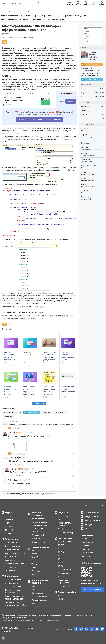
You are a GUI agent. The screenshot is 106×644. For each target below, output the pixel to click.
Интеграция (10, 567)
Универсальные (65, 570)
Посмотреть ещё (39, 403)
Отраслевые (37, 593)
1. (9, 421)
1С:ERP (61, 545)
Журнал (9, 513)
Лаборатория (12, 576)
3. (10, 458)
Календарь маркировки (63, 581)
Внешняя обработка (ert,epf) (91, 149)
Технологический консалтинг (13, 591)
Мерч (87, 528)
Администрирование (14, 563)
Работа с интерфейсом (89, 137)
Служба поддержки (94, 563)
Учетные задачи (12, 549)
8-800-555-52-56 (90, 581)
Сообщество (11, 570)
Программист (86, 143)
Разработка (10, 556)
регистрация (39, 494)
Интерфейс (19, 316)
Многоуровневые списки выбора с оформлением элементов (32, 28)
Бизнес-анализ (38, 518)
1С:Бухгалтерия (65, 542)
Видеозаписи (91, 517)
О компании (87, 535)
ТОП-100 (9, 530)
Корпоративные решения (40, 582)
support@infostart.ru (91, 583)
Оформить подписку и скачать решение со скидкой (40, 119)
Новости (9, 516)
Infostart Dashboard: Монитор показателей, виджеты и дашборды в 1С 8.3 (10, 360)
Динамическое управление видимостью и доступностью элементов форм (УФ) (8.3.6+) (49, 360)
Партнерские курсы (67, 533)
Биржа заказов (92, 521)
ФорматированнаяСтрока (16, 319)
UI (72, 316)
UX (4, 319)
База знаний (11, 539)
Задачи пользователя (15, 553)
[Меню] (4, 3)
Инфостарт (38, 312)
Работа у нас (87, 553)
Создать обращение (93, 589)
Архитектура (37, 539)
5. (9, 480)
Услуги (34, 564)
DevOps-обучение (13, 579)
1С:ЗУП (61, 563)
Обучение (63, 513)
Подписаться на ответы (12, 412)
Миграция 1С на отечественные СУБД (15, 604)
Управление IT (38, 535)
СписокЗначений (47, 316)
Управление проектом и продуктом (41, 527)
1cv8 (11, 316)
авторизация (51, 494)
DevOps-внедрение (14, 586)
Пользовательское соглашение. (16, 620)
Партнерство (38, 571)
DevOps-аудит (12, 583)
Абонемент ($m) (87, 199)
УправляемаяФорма (62, 316)
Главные (9, 519)
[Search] (93, 505)
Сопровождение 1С (40, 549)
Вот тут (11, 436)
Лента (8, 523)
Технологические (39, 600)
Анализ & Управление (38, 514)
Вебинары (36, 575)
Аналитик (62, 519)
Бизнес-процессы (39, 522)
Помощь (85, 549)
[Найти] (102, 505)
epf (6, 316)
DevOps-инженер (66, 529)
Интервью (10, 526)
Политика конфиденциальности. (45, 620)
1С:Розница (63, 559)
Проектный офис (67, 592)
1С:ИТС (35, 557)
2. (9, 433)
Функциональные (13, 546)
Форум (88, 524)
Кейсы (34, 568)
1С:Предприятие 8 (87, 156)
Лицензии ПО (37, 590)
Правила (85, 546)
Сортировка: (54, 412)
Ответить (17, 428)
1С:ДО (61, 566)
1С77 (60, 577)
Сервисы (35, 561)
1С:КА (61, 549)
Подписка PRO (12, 542)
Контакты (85, 556)
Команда (35, 532)
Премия (8, 533)
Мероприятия (92, 513)
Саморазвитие (38, 542)
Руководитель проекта (64, 524)
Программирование (32, 316)
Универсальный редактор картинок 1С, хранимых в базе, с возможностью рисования (30, 394)
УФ (42, 319)
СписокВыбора (33, 319)
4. (11, 469)
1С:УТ (60, 556)
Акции (34, 554)
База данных (11, 560)
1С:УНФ (61, 552)
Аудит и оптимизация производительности (15, 597)
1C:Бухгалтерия (86, 162)
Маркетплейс (65, 538)
